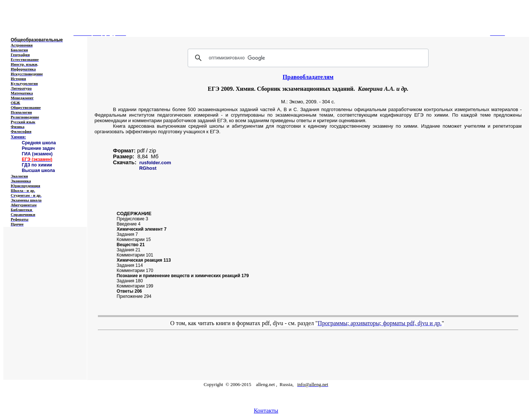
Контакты (266, 411)
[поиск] (307, 58)
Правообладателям (308, 77)
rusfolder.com (155, 163)
